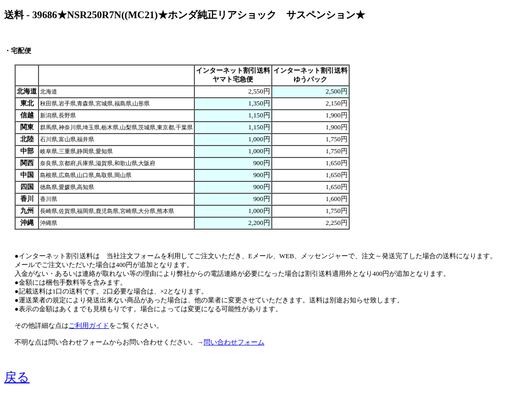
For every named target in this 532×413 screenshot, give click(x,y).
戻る (17, 377)
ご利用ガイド (89, 326)
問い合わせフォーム (234, 342)
